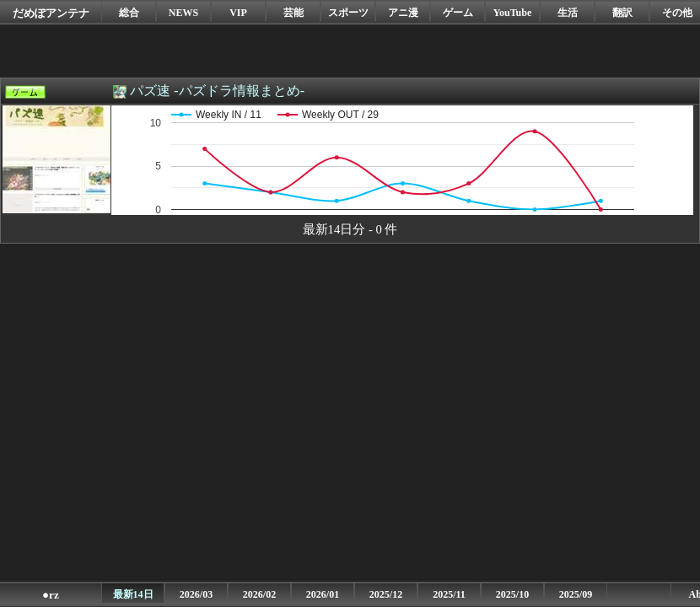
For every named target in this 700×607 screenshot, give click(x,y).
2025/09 (576, 594)
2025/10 (512, 594)
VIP (238, 13)
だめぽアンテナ (51, 13)
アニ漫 (403, 13)
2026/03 (196, 594)
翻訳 (622, 13)
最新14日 (133, 594)
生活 (568, 13)
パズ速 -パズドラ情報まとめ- (217, 91)
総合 (129, 13)
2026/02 (259, 594)
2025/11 (449, 594)
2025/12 (386, 594)
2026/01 (323, 594)
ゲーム (458, 13)
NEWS (183, 13)
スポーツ (348, 13)
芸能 (293, 13)
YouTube (513, 13)
